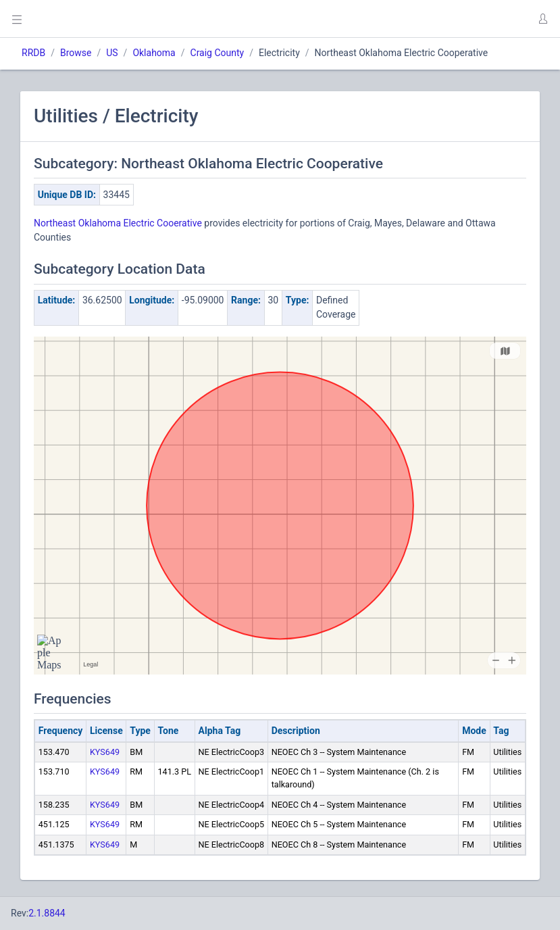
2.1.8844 (47, 913)
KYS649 (105, 752)
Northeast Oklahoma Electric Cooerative (118, 223)
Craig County (218, 53)
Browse (76, 53)
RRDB (33, 53)
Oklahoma (154, 53)
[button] (542, 19)
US (112, 53)
